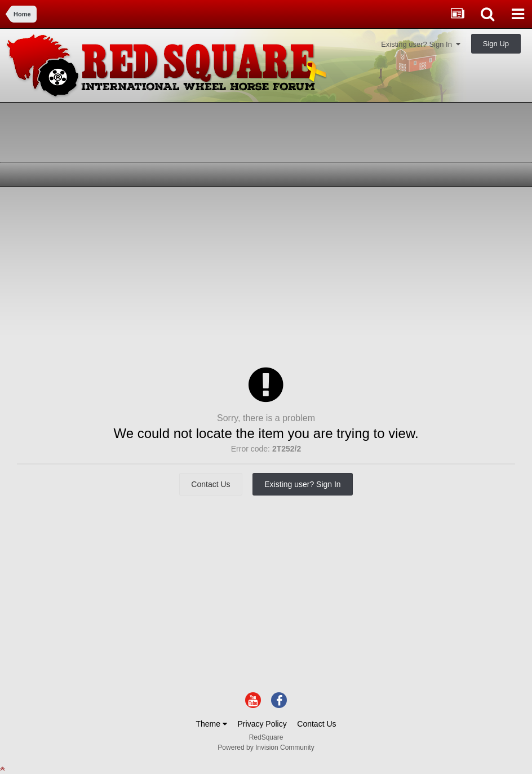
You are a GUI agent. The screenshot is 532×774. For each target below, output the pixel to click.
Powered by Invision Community (266, 748)
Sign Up (496, 44)
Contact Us (210, 484)
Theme (211, 724)
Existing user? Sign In (421, 44)
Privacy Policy (262, 724)
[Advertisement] (140, 275)
